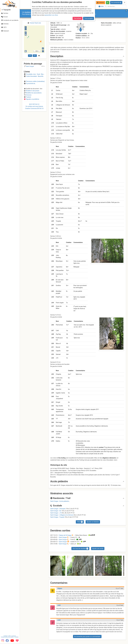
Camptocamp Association (8, 637)
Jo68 (59, 605)
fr (125, 3)
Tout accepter (89, 18)
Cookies (17, 637)
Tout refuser (77, 18)
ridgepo (60, 588)
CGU (10, 636)
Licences (14, 636)
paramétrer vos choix (51, 15)
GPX (30, 56)
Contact (6, 636)
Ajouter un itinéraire (93, 522)
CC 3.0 (34, 106)
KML (35, 56)
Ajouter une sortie (98, 548)
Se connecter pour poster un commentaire (87, 636)
